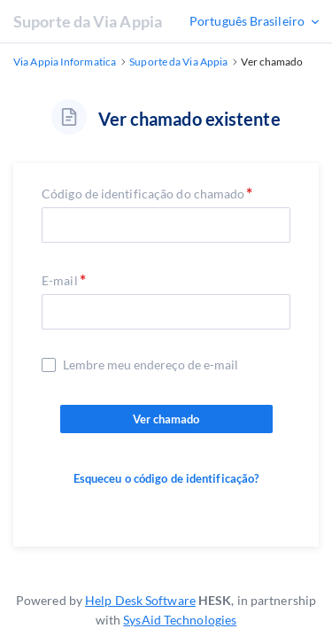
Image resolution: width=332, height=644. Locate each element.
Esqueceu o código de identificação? (166, 478)
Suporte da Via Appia (88, 21)
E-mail (60, 280)
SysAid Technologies (180, 620)
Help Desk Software (140, 600)
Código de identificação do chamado (143, 194)
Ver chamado (166, 419)
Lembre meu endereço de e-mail (151, 365)
